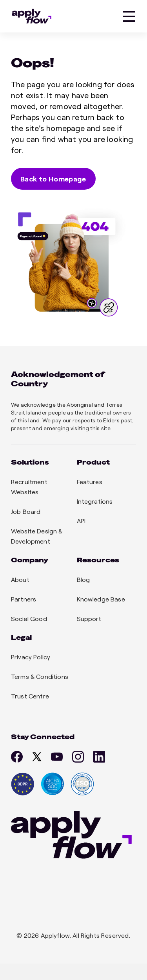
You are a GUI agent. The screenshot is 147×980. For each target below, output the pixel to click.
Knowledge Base (101, 599)
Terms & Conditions (40, 676)
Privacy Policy (31, 657)
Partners (24, 599)
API (81, 521)
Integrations (95, 501)
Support (89, 618)
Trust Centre (30, 696)
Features (90, 482)
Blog (83, 579)
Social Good (29, 618)
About (20, 579)
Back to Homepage (53, 179)
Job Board (26, 511)
